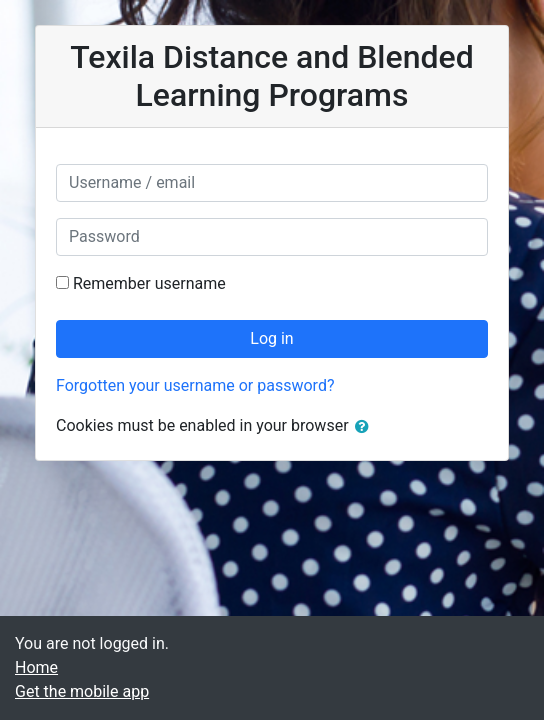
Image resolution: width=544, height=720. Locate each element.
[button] (366, 427)
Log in (271, 338)
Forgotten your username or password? (195, 385)
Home (36, 667)
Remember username (149, 283)
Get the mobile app (82, 691)
